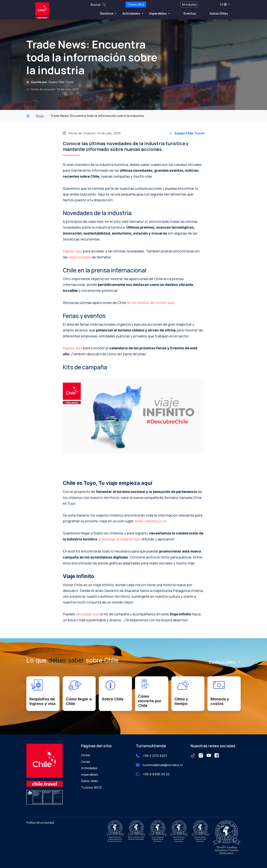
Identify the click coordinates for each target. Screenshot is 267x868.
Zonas (86, 762)
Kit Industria (189, 5)
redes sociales (80, 257)
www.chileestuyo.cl (150, 521)
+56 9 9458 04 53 (156, 774)
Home (85, 755)
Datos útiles (90, 781)
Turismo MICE (136, 5)
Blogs (40, 116)
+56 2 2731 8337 (155, 756)
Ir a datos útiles (225, 662)
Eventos (190, 13)
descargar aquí (88, 614)
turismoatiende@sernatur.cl (163, 765)
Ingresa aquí (73, 251)
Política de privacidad (40, 823)
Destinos (107, 13)
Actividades (132, 13)
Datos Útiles (219, 13)
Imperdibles (158, 13)
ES (223, 4)
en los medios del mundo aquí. (151, 303)
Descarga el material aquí (120, 539)
